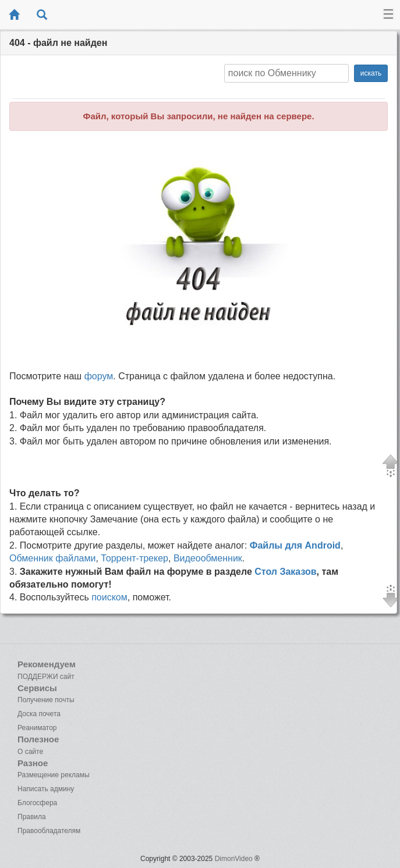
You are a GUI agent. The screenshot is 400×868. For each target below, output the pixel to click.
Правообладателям (49, 831)
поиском (109, 597)
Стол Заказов (285, 572)
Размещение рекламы (54, 775)
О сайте (30, 752)
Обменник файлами (52, 558)
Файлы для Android (295, 545)
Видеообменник (208, 558)
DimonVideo (234, 859)
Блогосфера (37, 803)
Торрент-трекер (134, 558)
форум (99, 376)
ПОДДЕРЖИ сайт (46, 677)
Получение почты (46, 700)
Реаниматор (37, 728)
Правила (32, 817)
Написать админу (46, 789)
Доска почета (39, 714)
